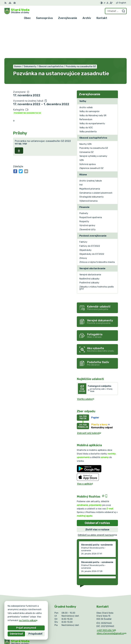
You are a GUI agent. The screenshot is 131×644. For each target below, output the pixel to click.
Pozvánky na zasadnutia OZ (27, 78)
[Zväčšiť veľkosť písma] (111, 3)
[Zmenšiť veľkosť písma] (105, 3)
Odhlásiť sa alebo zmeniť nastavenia (97, 500)
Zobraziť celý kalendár (89, 398)
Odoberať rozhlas (97, 488)
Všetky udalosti (86, 364)
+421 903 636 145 (106, 595)
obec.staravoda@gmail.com (112, 598)
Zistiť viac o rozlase (97, 495)
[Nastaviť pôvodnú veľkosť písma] (108, 3)
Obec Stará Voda (31, 617)
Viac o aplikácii (85, 449)
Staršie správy (87, 546)
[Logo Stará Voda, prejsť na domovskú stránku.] (17, 11)
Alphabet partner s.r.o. (45, 614)
